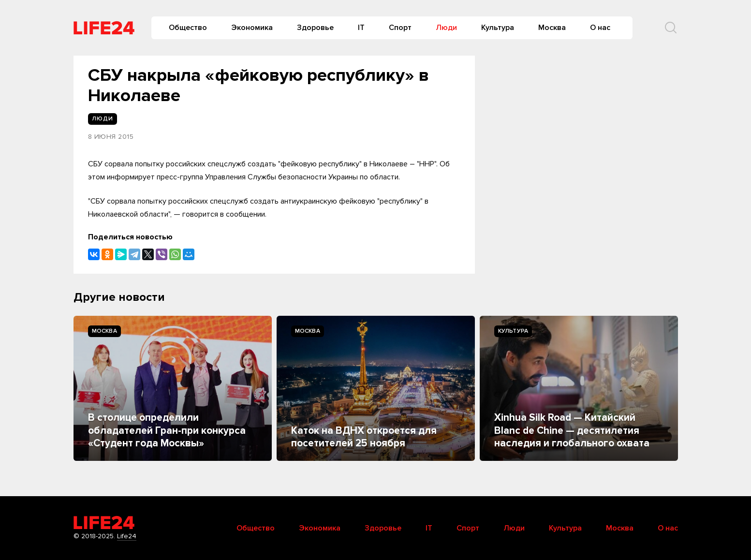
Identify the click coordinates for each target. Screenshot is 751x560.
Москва (552, 28)
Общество (188, 28)
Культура (498, 28)
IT (361, 28)
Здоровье (315, 28)
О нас (600, 28)
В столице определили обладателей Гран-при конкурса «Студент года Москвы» (167, 430)
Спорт (400, 28)
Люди (446, 28)
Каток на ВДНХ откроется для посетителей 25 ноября (364, 437)
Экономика (252, 28)
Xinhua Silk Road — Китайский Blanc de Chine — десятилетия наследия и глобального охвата (572, 430)
